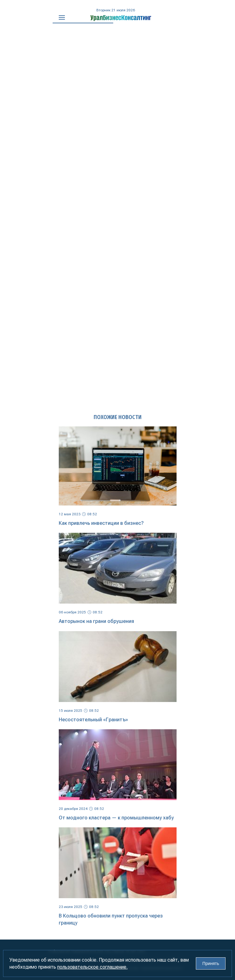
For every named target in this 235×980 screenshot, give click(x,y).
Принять (211, 963)
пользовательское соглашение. (92, 967)
